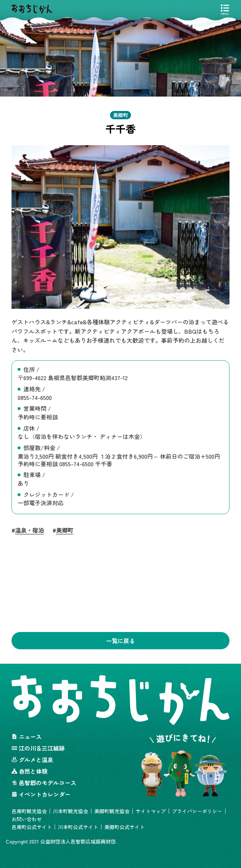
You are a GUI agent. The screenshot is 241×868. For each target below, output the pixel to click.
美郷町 (65, 531)
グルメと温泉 (32, 760)
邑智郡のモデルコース (44, 783)
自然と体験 (29, 771)
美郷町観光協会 (112, 811)
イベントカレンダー (41, 794)
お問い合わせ (27, 819)
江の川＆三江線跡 (38, 748)
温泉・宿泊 (29, 531)
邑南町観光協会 (29, 811)
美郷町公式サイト (124, 827)
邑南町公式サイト (32, 827)
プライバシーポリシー (197, 811)
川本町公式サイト (78, 827)
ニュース (27, 736)
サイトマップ (151, 811)
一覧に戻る (120, 641)
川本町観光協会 (71, 811)
